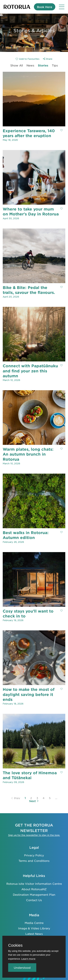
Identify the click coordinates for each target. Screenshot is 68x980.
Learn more (28, 959)
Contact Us (34, 900)
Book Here (45, 7)
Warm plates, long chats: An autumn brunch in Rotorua (28, 454)
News (30, 65)
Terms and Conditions (34, 861)
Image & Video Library (34, 928)
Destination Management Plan (34, 895)
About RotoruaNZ (34, 889)
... (56, 798)
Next (34, 801)
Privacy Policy (34, 855)
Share (48, 59)
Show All (17, 65)
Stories (43, 65)
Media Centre (34, 923)
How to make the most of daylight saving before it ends (29, 694)
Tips (55, 65)
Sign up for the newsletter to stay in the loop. (34, 835)
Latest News (34, 934)
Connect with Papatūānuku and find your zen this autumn (30, 371)
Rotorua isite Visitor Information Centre (34, 884)
